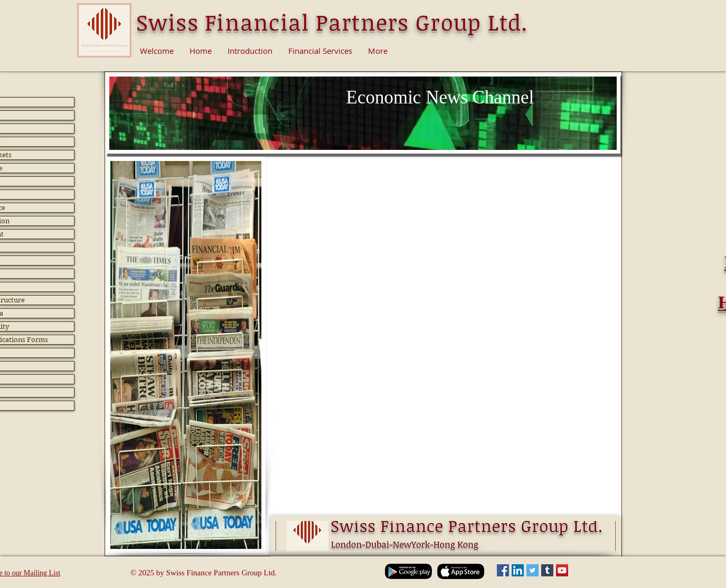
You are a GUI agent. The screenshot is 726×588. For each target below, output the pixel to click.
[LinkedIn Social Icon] (518, 570)
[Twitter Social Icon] (532, 570)
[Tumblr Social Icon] (547, 570)
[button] (364, 388)
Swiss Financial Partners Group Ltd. (332, 22)
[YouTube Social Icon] (562, 570)
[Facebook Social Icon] (503, 570)
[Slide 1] (363, 137)
